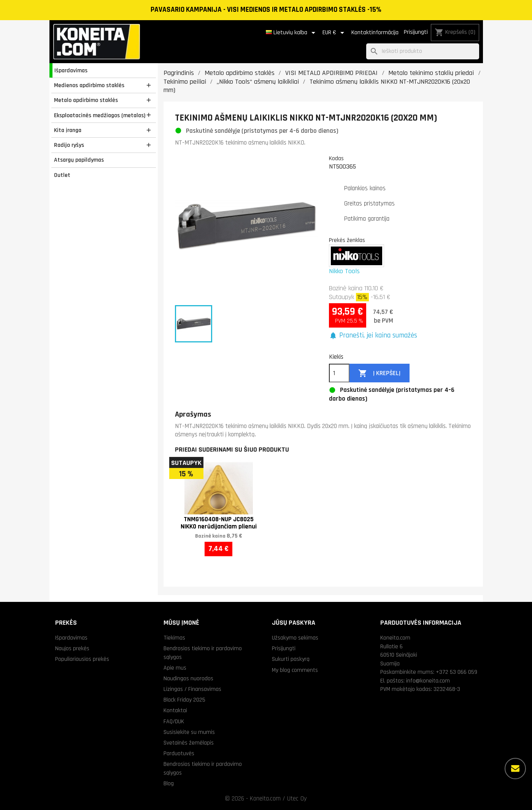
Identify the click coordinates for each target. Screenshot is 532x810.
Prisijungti (416, 32)
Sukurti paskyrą (291, 659)
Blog (169, 783)
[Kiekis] (339, 373)
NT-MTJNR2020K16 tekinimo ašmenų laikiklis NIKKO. (240, 143)
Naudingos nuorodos (188, 678)
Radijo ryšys (69, 145)
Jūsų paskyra (294, 623)
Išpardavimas (71, 70)
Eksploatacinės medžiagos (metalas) (100, 115)
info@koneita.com (428, 681)
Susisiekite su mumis (189, 732)
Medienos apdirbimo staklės (89, 85)
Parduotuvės (179, 753)
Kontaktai (175, 710)
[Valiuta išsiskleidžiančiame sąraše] (335, 33)
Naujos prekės (72, 648)
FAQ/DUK (174, 721)
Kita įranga (68, 130)
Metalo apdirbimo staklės (86, 100)
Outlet (62, 175)
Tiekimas (174, 638)
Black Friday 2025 (184, 700)
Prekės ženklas (347, 240)
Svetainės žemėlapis (189, 743)
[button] (373, 336)
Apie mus (175, 668)
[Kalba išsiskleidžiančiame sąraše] (292, 33)
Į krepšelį (379, 373)
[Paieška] (423, 52)
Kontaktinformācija (375, 33)
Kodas (336, 158)
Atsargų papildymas (79, 160)
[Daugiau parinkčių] (515, 769)
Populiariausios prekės (82, 659)
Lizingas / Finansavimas (192, 689)
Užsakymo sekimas (295, 638)
